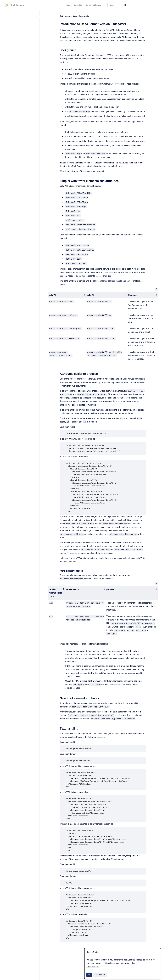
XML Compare (18, 5)
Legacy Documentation (82, 16)
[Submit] (125, 5)
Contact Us (78, 5)
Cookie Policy (93, 967)
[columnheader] (67, 295)
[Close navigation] (39, 17)
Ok (89, 975)
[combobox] (140, 5)
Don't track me (100, 975)
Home (68, 5)
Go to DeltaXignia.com (94, 5)
